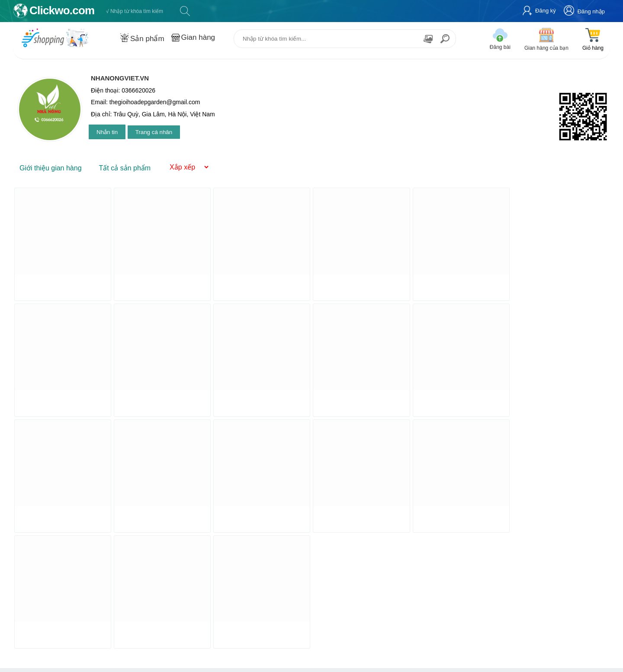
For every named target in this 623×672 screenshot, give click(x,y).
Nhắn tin (107, 132)
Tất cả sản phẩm (125, 168)
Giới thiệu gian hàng (51, 168)
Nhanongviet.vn (120, 78)
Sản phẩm (147, 39)
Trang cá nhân (154, 132)
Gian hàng (198, 37)
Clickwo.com (62, 10)
